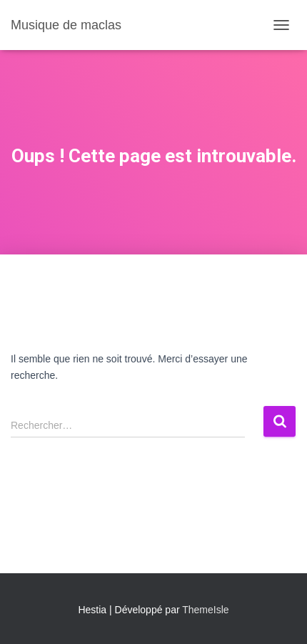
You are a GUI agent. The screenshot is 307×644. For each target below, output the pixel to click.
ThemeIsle (205, 610)
